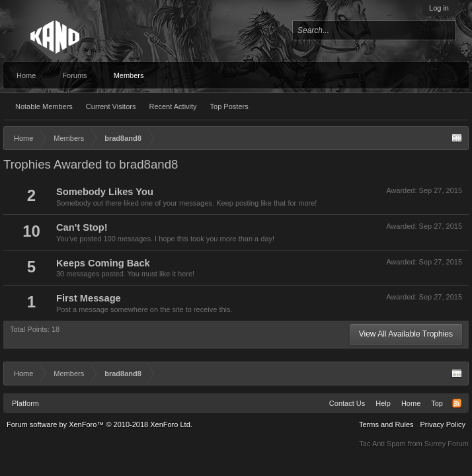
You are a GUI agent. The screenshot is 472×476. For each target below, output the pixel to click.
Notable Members (44, 106)
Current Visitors (111, 106)
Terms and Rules (386, 424)
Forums (74, 75)
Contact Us (347, 403)
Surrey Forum (447, 444)
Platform (25, 403)
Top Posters (229, 106)
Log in (439, 8)
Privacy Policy (443, 424)
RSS (457, 403)
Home (26, 75)
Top (437, 403)
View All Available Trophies (406, 334)
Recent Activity (173, 106)
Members (129, 75)
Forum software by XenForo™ (99, 424)
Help (383, 403)
